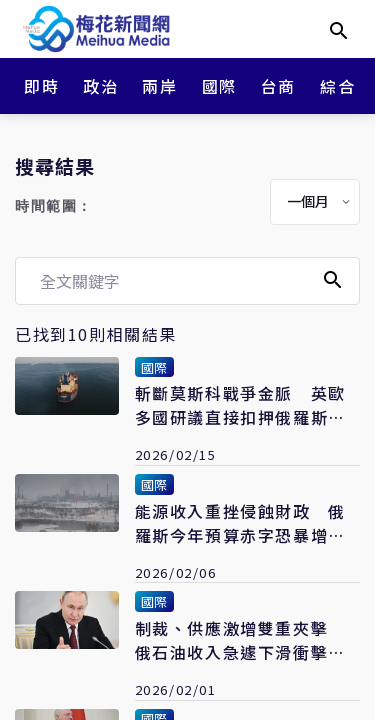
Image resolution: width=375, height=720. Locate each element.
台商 (278, 86)
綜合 (337, 86)
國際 (219, 86)
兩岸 (159, 86)
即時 (41, 86)
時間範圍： (54, 206)
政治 (100, 86)
